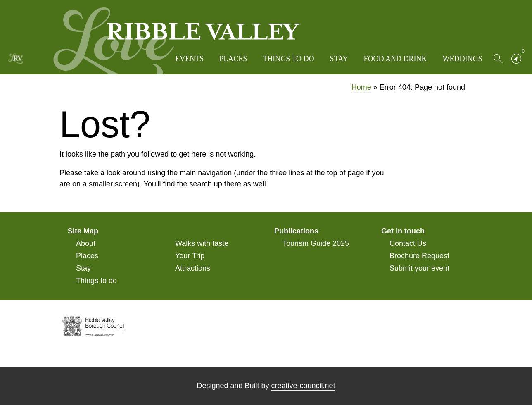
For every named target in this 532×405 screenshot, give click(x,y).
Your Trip (190, 256)
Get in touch (403, 231)
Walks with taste (202, 243)
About (86, 243)
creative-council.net (303, 386)
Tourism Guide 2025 (316, 243)
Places (233, 59)
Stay (339, 59)
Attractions (193, 268)
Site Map (83, 231)
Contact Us (408, 243)
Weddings (463, 59)
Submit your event (419, 268)
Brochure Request (419, 256)
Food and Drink (395, 59)
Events (189, 59)
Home (361, 87)
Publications (296, 231)
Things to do (288, 59)
